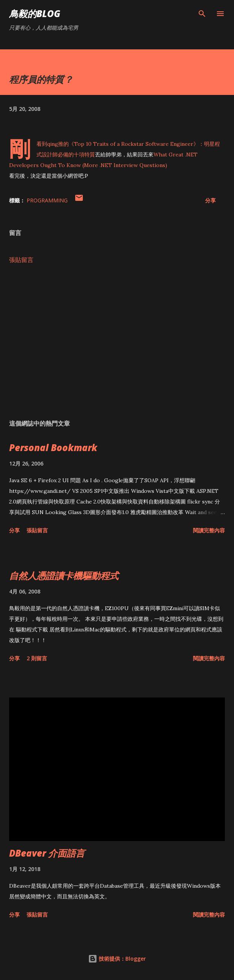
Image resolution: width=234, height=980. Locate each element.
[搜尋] (202, 14)
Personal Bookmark (53, 447)
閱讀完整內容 (209, 530)
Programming (47, 200)
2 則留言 (37, 658)
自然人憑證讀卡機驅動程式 (64, 575)
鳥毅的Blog (35, 13)
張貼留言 (21, 260)
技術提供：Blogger (117, 959)
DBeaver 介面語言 (47, 853)
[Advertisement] (117, 342)
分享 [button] (210, 200)
